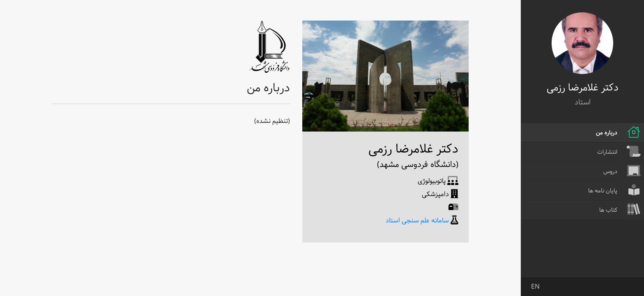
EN (535, 287)
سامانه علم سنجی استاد (417, 221)
